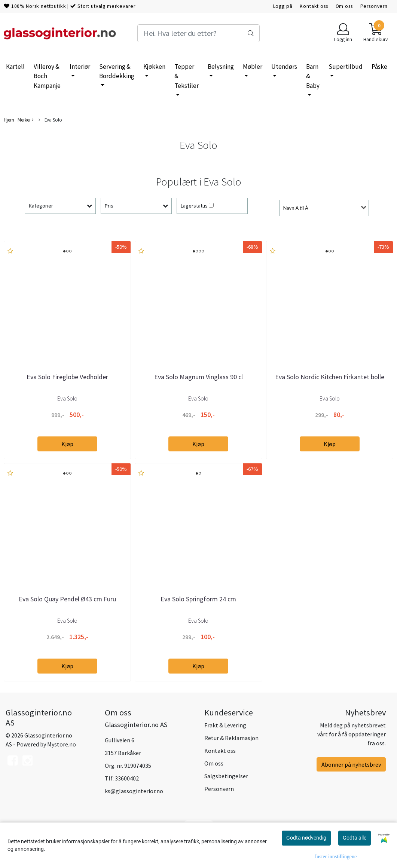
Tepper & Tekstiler (187, 76)
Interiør (80, 67)
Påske (379, 67)
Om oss (344, 6)
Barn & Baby (313, 76)
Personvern (374, 6)
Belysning (221, 67)
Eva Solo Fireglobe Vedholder (67, 377)
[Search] (198, 33)
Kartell (15, 67)
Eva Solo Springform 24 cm (198, 599)
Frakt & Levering (225, 725)
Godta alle (355, 838)
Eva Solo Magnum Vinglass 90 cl (198, 377)
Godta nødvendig (306, 838)
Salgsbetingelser (226, 776)
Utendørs (284, 67)
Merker (26, 120)
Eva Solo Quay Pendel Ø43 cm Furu (67, 599)
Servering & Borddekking (117, 71)
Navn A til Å (296, 208)
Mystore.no (62, 744)
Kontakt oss (314, 6)
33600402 (127, 778)
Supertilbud (346, 67)
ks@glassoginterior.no (134, 791)
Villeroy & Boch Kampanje (47, 76)
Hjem (9, 120)
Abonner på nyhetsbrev (351, 764)
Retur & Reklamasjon (231, 738)
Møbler (253, 67)
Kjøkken (154, 67)
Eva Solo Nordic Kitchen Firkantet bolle (330, 377)
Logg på (283, 6)
